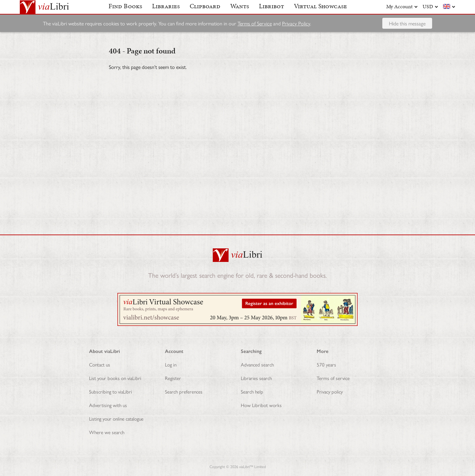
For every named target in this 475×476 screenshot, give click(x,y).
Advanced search (257, 364)
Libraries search (256, 378)
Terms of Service (255, 34)
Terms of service (333, 378)
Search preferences (184, 391)
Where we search (107, 432)
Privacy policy (330, 391)
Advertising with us (108, 405)
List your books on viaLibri (115, 378)
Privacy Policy (296, 34)
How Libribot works (261, 405)
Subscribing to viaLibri (111, 391)
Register (173, 378)
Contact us (100, 364)
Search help (252, 391)
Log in (171, 364)
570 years (326, 364)
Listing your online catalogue (116, 418)
